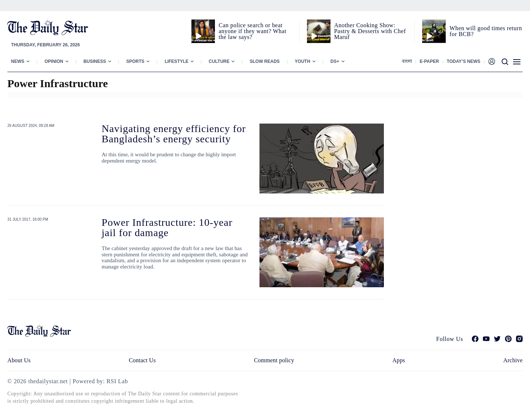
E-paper (429, 61)
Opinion (54, 61)
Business (95, 61)
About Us (19, 360)
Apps (399, 360)
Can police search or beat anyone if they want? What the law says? (252, 31)
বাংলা (407, 61)
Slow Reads (264, 61)
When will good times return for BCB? (486, 31)
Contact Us (142, 360)
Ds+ (335, 61)
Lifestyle (176, 61)
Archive (513, 360)
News (18, 61)
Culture (219, 61)
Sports (135, 61)
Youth (303, 61)
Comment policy (274, 360)
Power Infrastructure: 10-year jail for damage (167, 227)
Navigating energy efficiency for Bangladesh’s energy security (174, 134)
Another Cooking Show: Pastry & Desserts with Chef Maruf (370, 31)
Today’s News (464, 61)
